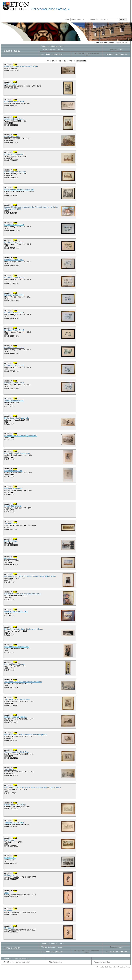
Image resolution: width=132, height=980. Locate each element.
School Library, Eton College (15, 805)
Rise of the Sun (10, 858)
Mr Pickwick (9, 910)
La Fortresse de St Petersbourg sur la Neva (21, 436)
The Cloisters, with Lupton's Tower (17, 699)
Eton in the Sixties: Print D (14, 330)
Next (121, 50)
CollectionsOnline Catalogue (51, 9)
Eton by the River (11, 541)
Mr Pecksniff (9, 928)
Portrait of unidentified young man (17, 453)
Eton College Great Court (14, 154)
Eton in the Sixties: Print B (14, 365)
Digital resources (55, 962)
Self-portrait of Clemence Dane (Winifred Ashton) (23, 594)
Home (67, 20)
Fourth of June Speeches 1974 (16, 611)
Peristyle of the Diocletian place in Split (19, 189)
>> (126, 54)
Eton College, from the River (15, 172)
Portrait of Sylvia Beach (13, 488)
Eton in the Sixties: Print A (14, 383)
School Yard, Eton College (14, 822)
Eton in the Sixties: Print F (14, 295)
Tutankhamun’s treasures (14, 400)
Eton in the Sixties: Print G (14, 277)
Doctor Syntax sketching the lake (17, 418)
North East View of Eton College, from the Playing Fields (26, 735)
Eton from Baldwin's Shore (14, 102)
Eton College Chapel (12, 137)
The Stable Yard (10, 770)
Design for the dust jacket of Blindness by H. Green (24, 629)
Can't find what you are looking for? (17, 962)
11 (122, 54)
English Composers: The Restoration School (21, 66)
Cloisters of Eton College (14, 119)
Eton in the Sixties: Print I (14, 242)
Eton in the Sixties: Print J (14, 225)
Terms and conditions (102, 962)
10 (120, 54)
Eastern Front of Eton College (16, 717)
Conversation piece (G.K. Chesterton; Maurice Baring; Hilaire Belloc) (30, 576)
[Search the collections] (104, 19)
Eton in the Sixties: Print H (14, 260)
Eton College (9, 840)
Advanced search (78, 20)
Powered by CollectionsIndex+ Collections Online (113, 967)
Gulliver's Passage (11, 84)
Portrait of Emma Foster (13, 471)
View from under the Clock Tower (17, 752)
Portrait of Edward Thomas (14, 664)
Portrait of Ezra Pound (13, 506)
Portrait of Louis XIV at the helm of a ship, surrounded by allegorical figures (32, 787)
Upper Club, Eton (11, 559)
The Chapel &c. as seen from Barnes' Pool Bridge (23, 682)
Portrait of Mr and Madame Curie (17, 647)
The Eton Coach (11, 524)
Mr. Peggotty (9, 875)
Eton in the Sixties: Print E (14, 313)
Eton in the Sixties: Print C (14, 348)
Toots (6, 893)
